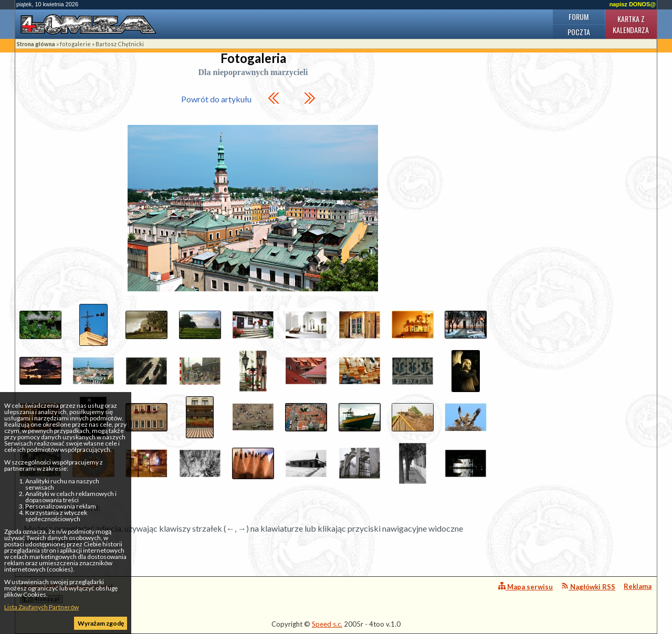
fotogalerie (75, 44)
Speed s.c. (327, 624)
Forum (579, 17)
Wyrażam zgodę (101, 623)
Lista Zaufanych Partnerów (41, 607)
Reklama (638, 586)
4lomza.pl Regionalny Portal (67, 593)
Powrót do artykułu (216, 99)
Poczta (579, 32)
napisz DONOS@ (633, 4)
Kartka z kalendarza (631, 24)
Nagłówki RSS (588, 587)
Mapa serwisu (526, 587)
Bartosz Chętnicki (120, 44)
